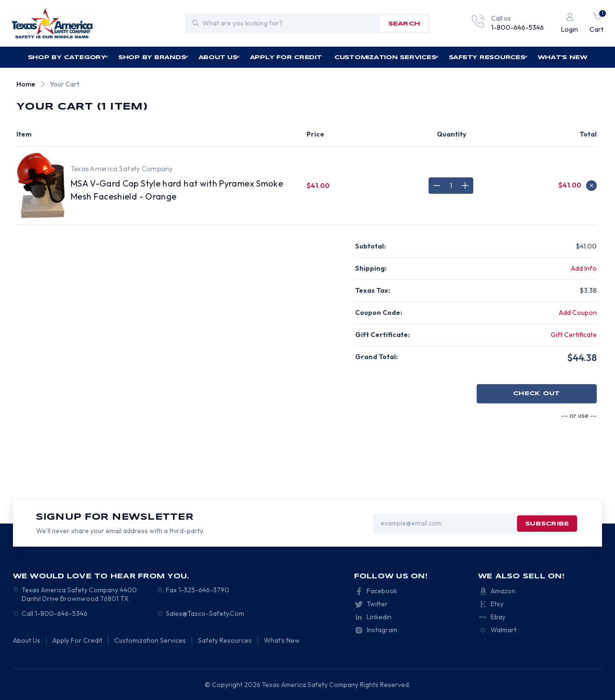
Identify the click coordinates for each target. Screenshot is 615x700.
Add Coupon (578, 312)
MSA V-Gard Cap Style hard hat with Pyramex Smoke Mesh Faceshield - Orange (177, 190)
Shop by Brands (154, 57)
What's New (563, 57)
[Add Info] (584, 269)
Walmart (504, 630)
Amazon (503, 591)
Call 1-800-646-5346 (55, 613)
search (404, 24)
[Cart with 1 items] (597, 23)
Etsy (497, 604)
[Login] (570, 23)
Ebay (498, 617)
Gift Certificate (574, 335)
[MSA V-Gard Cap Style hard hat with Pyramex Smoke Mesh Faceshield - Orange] (451, 186)
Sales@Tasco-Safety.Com (205, 613)
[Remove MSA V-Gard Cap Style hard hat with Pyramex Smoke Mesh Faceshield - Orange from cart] (591, 186)
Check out (536, 394)
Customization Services (387, 57)
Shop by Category (68, 57)
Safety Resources (488, 57)
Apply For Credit (286, 57)
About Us (219, 57)
